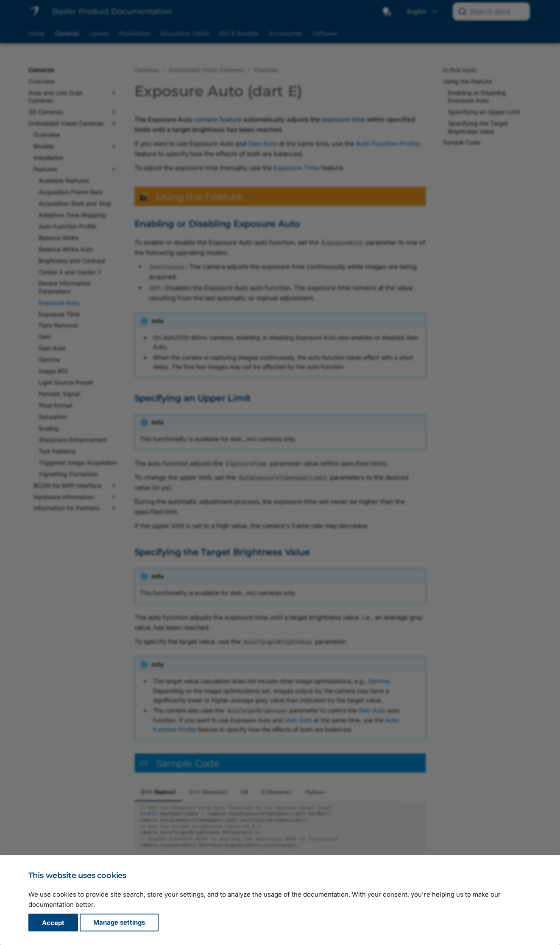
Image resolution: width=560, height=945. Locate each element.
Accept (53, 923)
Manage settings (119, 923)
